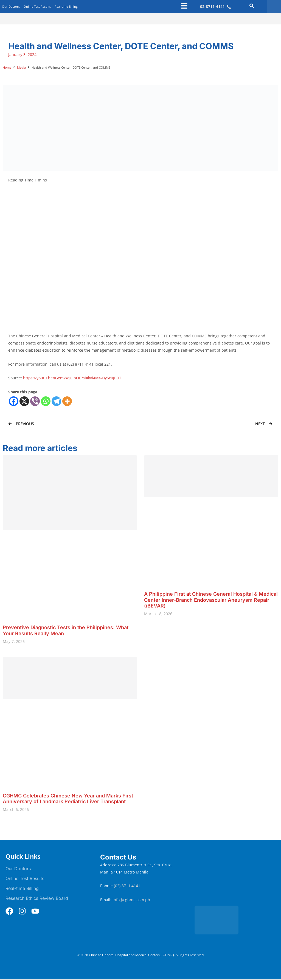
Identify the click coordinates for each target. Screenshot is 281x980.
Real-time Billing (66, 6)
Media (21, 67)
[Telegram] (56, 401)
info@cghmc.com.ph (131, 900)
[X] (24, 401)
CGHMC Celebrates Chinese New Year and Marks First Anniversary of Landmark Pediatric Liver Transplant (68, 799)
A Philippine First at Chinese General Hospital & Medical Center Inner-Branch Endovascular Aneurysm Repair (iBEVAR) (211, 600)
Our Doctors (11, 6)
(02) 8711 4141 (128, 886)
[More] (67, 401)
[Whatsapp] (46, 401)
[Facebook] (14, 401)
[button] (184, 6)
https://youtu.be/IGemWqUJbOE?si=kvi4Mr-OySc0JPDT (72, 378)
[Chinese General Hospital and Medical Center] (235, 877)
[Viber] (35, 401)
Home (7, 67)
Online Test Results (37, 6)
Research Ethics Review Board (37, 898)
